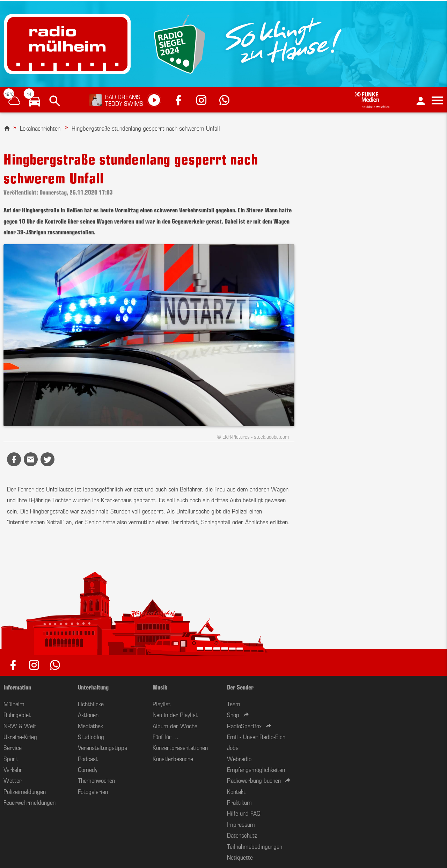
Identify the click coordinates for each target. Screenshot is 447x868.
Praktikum (239, 802)
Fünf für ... (166, 736)
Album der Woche (175, 725)
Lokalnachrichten (40, 128)
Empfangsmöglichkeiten (256, 769)
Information (17, 687)
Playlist (162, 703)
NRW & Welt (20, 725)
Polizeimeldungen (25, 791)
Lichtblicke (91, 703)
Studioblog (91, 736)
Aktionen (88, 714)
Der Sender (240, 687)
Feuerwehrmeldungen (30, 802)
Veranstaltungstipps (102, 747)
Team (234, 703)
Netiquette (240, 857)
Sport (10, 758)
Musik (160, 687)
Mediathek (90, 725)
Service (13, 747)
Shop (233, 714)
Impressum (241, 824)
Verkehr (13, 769)
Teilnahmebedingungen (255, 846)
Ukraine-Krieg (20, 736)
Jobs (233, 747)
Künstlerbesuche (173, 758)
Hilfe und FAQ (244, 813)
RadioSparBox (244, 725)
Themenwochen (96, 780)
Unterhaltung (93, 687)
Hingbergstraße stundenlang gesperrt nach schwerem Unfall (146, 128)
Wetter (13, 780)
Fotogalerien (93, 791)
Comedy (88, 769)
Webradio (239, 758)
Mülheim (14, 703)
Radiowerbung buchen (254, 780)
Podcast (88, 758)
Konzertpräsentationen (180, 747)
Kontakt (236, 791)
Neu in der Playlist (175, 714)
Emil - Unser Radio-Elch (256, 736)
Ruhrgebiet (17, 714)
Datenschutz (242, 835)
